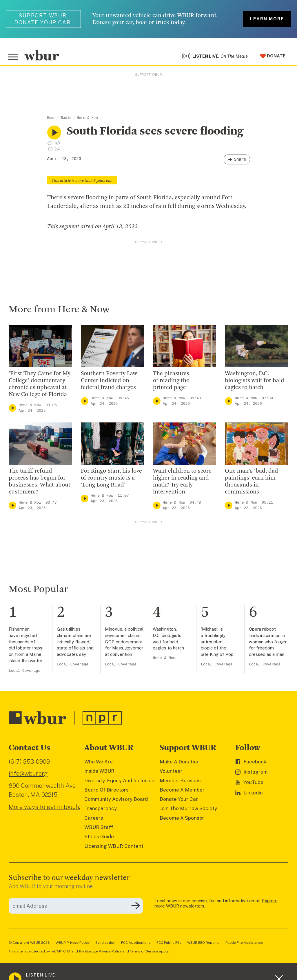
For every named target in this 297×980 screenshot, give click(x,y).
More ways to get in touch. (44, 810)
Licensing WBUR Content (114, 849)
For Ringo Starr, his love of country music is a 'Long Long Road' (111, 481)
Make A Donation (180, 765)
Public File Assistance (244, 945)
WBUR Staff (99, 830)
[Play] (12, 411)
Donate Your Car (179, 802)
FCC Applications (136, 945)
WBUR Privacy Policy (73, 945)
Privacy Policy (110, 954)
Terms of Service (144, 954)
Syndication (105, 945)
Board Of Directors (106, 793)
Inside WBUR (99, 774)
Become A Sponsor (182, 821)
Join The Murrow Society (188, 812)
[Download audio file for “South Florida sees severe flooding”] (50, 146)
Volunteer (171, 774)
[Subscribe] (136, 909)
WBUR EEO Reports (203, 945)
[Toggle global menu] (14, 59)
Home (51, 121)
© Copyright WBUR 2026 (29, 945)
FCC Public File (169, 945)
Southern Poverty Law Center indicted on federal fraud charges (109, 384)
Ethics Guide (99, 840)
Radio (66, 121)
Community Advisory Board (116, 802)
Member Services (180, 783)
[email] (76, 909)
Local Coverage (24, 674)
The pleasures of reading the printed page (171, 384)
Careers (94, 821)
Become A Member (182, 793)
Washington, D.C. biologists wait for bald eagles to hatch (255, 384)
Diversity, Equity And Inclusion (119, 783)
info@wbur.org (28, 777)
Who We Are (99, 765)
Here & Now (87, 121)
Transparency (101, 812)
